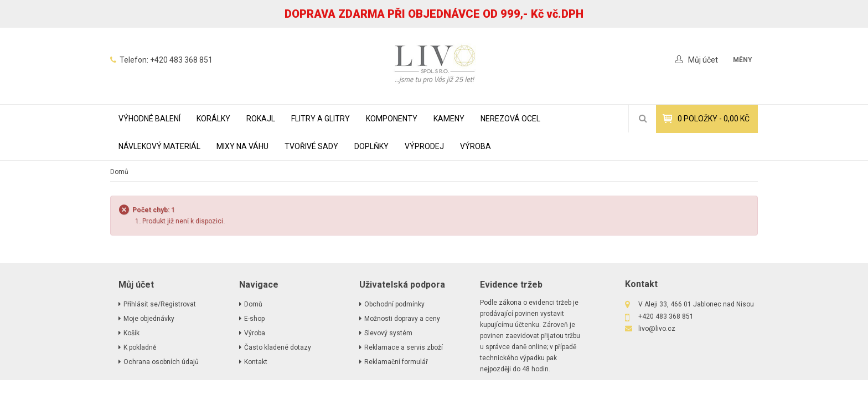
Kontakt (256, 362)
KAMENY (449, 119)
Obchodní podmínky (394, 304)
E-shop (254, 319)
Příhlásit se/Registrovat (160, 304)
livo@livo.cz (657, 329)
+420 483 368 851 (181, 60)
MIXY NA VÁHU (242, 146)
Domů (119, 172)
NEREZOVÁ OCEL (510, 119)
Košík (131, 333)
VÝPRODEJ (424, 146)
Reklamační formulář (396, 362)
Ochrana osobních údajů (161, 362)
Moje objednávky (149, 319)
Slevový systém (388, 333)
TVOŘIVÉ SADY (311, 146)
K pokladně (140, 347)
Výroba (476, 146)
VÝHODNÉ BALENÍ (149, 119)
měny (743, 60)
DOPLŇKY (371, 146)
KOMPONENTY (392, 119)
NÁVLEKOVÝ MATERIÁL (159, 146)
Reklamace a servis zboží (404, 347)
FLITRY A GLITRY (321, 119)
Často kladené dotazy (278, 347)
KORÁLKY (213, 119)
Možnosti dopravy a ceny (402, 319)
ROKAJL (261, 119)
